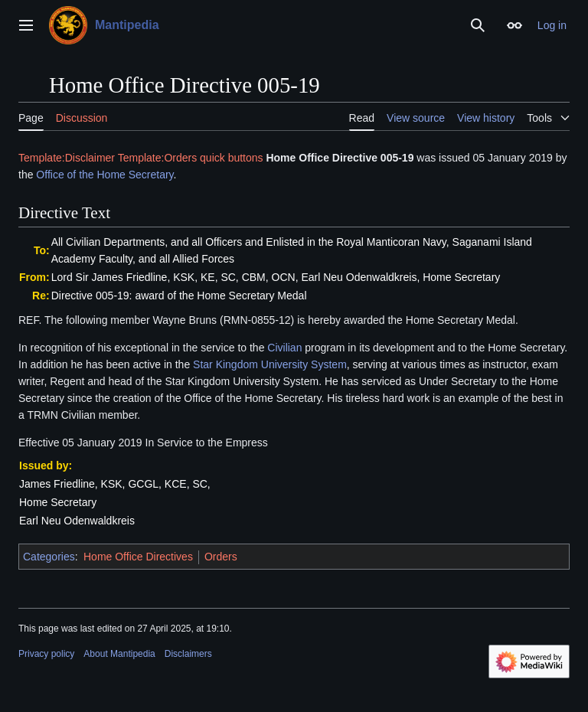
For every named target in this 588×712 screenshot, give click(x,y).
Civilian (284, 348)
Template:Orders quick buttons (191, 158)
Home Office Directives (138, 557)
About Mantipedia (119, 654)
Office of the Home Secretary (105, 175)
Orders (221, 557)
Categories (49, 557)
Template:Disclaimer (67, 158)
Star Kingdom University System (270, 364)
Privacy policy (46, 654)
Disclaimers (188, 654)
